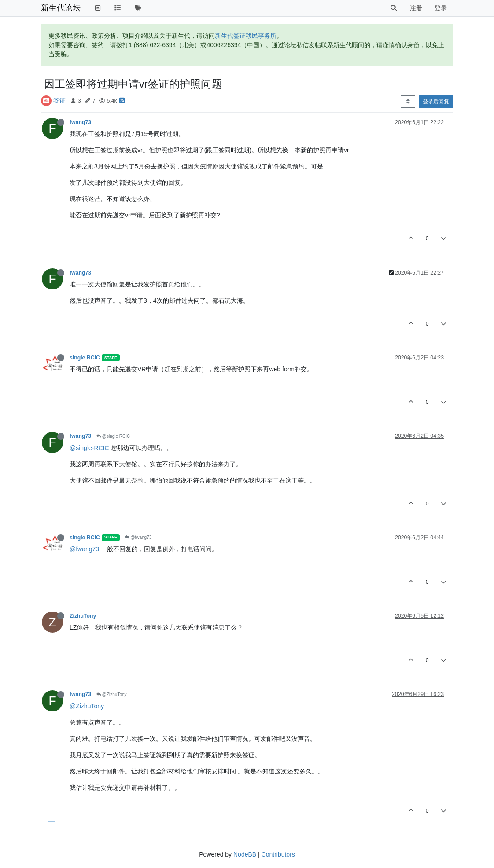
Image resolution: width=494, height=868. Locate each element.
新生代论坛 (61, 8)
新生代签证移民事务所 (246, 36)
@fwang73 (138, 537)
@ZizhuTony (112, 694)
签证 (59, 100)
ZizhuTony (83, 616)
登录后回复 (436, 102)
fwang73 (80, 122)
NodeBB (245, 854)
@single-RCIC (89, 448)
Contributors (278, 854)
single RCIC (85, 358)
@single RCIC (113, 436)
